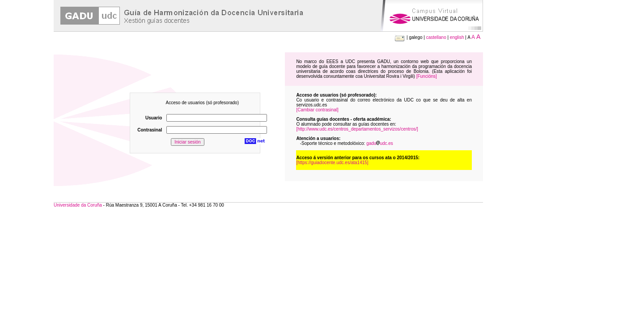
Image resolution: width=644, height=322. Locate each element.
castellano (436, 37)
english (457, 37)
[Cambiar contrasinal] (317, 110)
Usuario (154, 118)
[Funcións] (427, 76)
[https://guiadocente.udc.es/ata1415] (332, 163)
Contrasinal (150, 130)
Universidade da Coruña (78, 205)
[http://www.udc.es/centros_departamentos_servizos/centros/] (357, 129)
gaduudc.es (380, 143)
